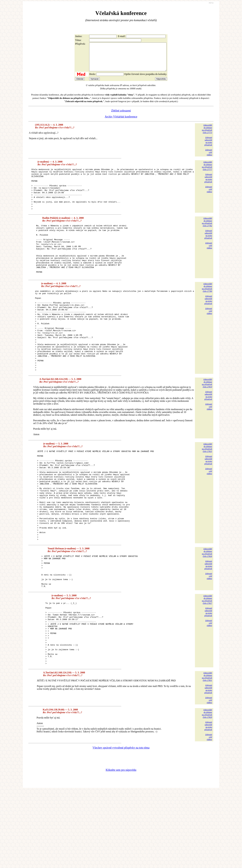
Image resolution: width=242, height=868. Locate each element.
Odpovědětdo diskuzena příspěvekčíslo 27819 (207, 423)
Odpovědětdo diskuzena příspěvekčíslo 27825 (207, 488)
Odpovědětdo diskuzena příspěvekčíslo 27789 (207, 312)
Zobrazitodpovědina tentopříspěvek (208, 147)
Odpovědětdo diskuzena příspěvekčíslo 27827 (207, 664)
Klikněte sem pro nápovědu (121, 847)
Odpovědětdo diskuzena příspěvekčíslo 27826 (207, 611)
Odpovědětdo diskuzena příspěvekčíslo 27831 (207, 754)
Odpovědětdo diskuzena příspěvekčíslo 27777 (207, 171)
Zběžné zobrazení (121, 116)
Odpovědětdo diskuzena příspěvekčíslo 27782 (207, 236)
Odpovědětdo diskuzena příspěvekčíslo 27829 (207, 791)
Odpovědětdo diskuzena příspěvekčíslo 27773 (207, 134)
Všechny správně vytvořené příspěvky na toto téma (121, 825)
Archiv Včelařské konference (121, 122)
